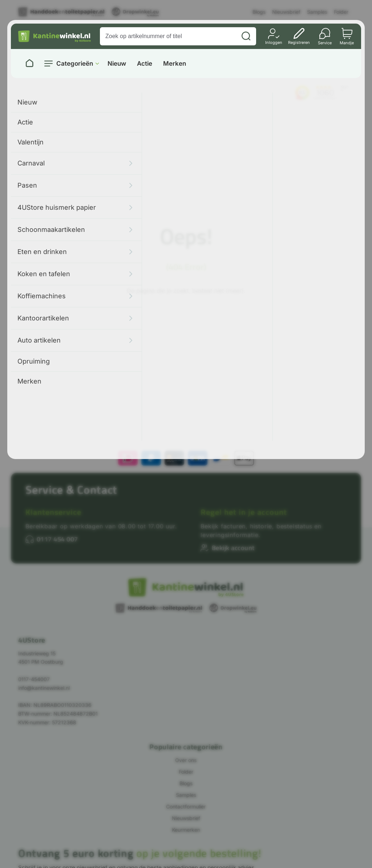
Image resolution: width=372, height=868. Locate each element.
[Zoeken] (246, 36)
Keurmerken (186, 830)
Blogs (259, 12)
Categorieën (75, 64)
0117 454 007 (57, 539)
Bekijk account (233, 548)
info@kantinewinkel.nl (44, 688)
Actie (145, 64)
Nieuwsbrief (286, 12)
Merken (175, 64)
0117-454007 (34, 679)
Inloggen (274, 42)
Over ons (186, 760)
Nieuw (117, 64)
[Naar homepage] (29, 64)
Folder (341, 12)
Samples (317, 12)
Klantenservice (53, 512)
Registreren (299, 42)
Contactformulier (186, 806)
